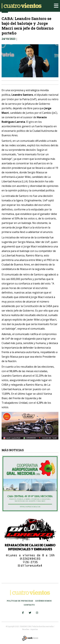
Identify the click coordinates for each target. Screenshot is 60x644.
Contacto (29, 605)
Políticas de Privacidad (20, 601)
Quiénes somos (43, 601)
